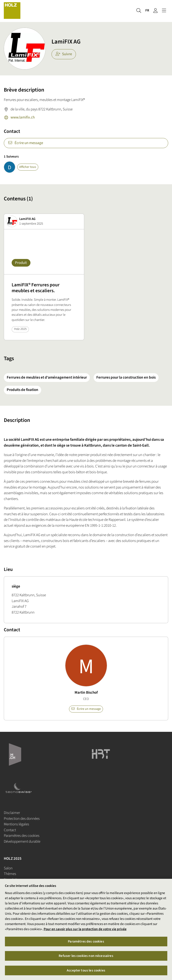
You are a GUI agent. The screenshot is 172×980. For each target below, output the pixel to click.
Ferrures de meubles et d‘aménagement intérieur (47, 377)
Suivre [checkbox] (64, 54)
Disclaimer (12, 813)
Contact (10, 830)
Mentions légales (16, 824)
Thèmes (10, 874)
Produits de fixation (23, 390)
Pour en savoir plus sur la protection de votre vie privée (85, 929)
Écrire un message (25, 143)
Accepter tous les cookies (86, 970)
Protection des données (22, 819)
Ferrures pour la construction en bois (126, 377)
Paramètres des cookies (22, 836)
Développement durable (22, 842)
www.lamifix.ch (19, 118)
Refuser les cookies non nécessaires (86, 956)
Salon (8, 868)
